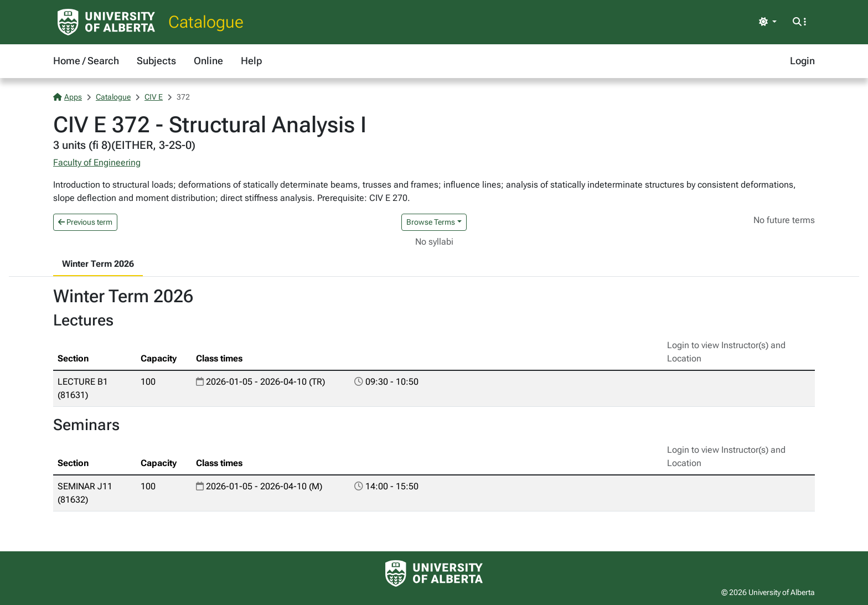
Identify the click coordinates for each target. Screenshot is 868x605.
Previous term (85, 222)
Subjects (156, 61)
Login (802, 61)
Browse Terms (431, 222)
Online (208, 61)
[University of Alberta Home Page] (106, 22)
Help (251, 61)
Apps (68, 97)
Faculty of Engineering (97, 162)
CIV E (154, 97)
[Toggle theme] (768, 22)
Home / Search (86, 61)
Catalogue (206, 22)
